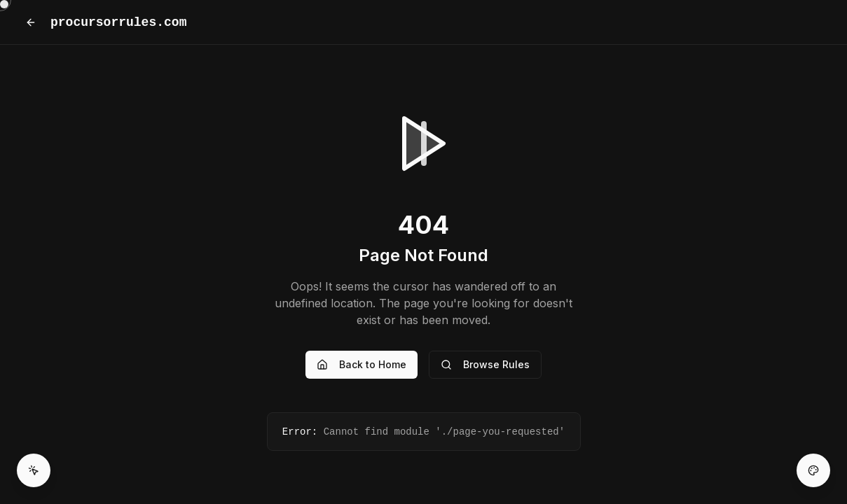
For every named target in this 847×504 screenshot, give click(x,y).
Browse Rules (485, 364)
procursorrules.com (118, 22)
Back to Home (361, 364)
